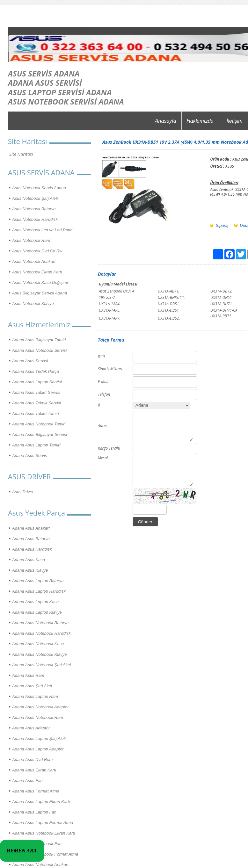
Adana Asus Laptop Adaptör (38, 749)
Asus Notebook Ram (31, 240)
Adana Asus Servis (29, 456)
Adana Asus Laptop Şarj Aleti (39, 738)
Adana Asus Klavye (30, 570)
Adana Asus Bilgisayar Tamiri (39, 340)
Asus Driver (23, 492)
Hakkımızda (200, 121)
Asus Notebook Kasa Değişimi (40, 282)
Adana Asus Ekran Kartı (34, 770)
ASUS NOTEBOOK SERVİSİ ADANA (66, 101)
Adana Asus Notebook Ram (38, 717)
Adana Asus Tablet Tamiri (36, 413)
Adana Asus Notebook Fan (37, 844)
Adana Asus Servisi (30, 361)
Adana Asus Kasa (29, 560)
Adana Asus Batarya (31, 539)
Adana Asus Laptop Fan (34, 812)
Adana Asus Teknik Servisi (36, 403)
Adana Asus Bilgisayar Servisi (40, 434)
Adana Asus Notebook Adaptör (40, 707)
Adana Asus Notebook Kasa (38, 644)
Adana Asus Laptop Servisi (37, 382)
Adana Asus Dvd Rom (32, 759)
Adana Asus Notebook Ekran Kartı (44, 833)
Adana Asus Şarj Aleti (32, 686)
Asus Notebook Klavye (33, 304)
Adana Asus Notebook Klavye (40, 654)
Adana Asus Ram (28, 675)
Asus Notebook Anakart (34, 261)
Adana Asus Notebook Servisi (40, 350)
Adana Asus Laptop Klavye (37, 612)
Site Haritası (21, 154)
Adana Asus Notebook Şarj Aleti (41, 665)
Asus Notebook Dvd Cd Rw (37, 251)
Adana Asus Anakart (31, 528)
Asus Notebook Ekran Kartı (37, 272)
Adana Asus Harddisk (32, 549)
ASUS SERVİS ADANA (44, 73)
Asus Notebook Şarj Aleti (35, 198)
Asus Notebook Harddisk (35, 219)
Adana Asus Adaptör (31, 728)
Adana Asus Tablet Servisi (36, 392)
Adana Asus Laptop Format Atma (43, 823)
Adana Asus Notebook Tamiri (39, 424)
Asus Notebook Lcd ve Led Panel (43, 230)
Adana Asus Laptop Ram (35, 696)
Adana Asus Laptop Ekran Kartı (41, 802)
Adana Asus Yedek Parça (36, 371)
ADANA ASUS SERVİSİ (45, 83)
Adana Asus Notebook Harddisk (41, 633)
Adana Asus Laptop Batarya (38, 581)
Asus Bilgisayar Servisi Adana (40, 293)
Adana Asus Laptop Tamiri (36, 445)
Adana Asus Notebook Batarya (40, 623)
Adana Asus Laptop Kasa (35, 602)
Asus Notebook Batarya (34, 209)
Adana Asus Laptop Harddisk (39, 591)
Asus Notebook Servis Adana (39, 188)
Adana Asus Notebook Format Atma (45, 854)
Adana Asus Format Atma (36, 791)
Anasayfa (166, 121)
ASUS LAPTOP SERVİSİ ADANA (60, 92)
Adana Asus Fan (27, 781)
